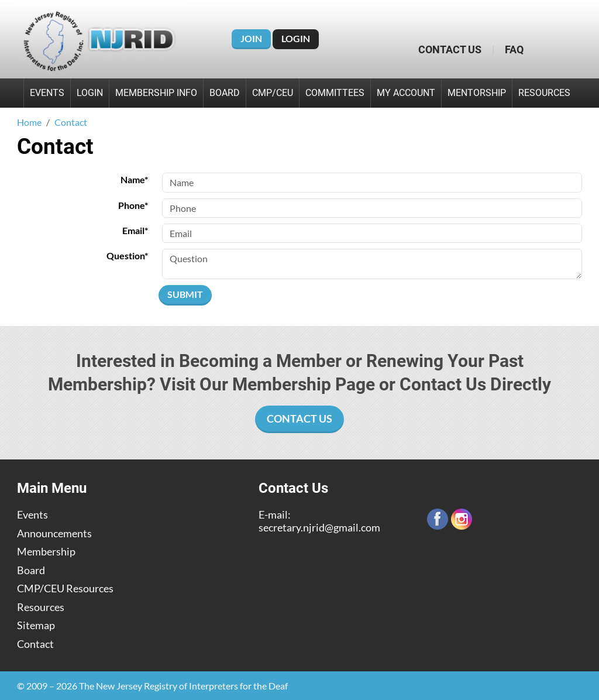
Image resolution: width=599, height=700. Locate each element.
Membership (46, 552)
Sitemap (36, 625)
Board (225, 93)
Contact (35, 644)
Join (251, 38)
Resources (544, 93)
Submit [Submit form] (185, 294)
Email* (135, 230)
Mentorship (477, 93)
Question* (127, 255)
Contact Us (450, 49)
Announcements (54, 533)
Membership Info (156, 93)
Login (296, 38)
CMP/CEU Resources (65, 589)
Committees (335, 93)
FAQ (514, 49)
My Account (406, 93)
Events (47, 93)
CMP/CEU (273, 93)
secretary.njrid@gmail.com (319, 527)
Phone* (133, 205)
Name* (134, 179)
